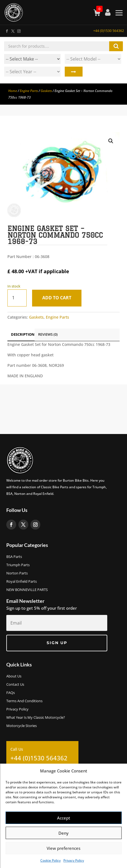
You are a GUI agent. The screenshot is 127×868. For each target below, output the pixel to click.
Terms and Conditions (24, 701)
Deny (63, 833)
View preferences (63, 848)
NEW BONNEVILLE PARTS (27, 590)
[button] (111, 141)
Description (23, 334)
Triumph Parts (18, 565)
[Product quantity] (17, 298)
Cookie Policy (50, 860)
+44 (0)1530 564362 (109, 31)
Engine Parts (29, 91)
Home (13, 91)
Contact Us (15, 685)
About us (14, 676)
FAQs (11, 693)
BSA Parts (14, 557)
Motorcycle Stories (22, 726)
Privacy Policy (74, 860)
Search (74, 72)
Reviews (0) (48, 334)
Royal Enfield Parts (22, 582)
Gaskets (46, 91)
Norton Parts (17, 573)
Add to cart (57, 298)
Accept (64, 818)
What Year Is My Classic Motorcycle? (36, 718)
